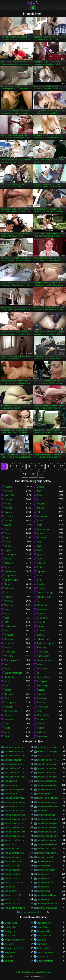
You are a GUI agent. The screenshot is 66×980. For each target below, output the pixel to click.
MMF (7, 622)
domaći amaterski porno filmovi (15, 828)
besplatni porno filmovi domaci (15, 777)
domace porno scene (47, 802)
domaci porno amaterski (32, 912)
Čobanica (9, 516)
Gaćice (40, 550)
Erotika (40, 635)
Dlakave (41, 567)
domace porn (11, 794)
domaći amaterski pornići (48, 819)
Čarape (8, 546)
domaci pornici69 (12, 899)
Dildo (7, 618)
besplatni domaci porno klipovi (15, 773)
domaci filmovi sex (13, 857)
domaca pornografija (47, 785)
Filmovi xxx (42, 944)
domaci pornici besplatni (48, 895)
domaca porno (11, 785)
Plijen (40, 525)
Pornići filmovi (44, 927)
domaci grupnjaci (45, 866)
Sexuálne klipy (44, 936)
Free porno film (44, 923)
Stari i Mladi (10, 677)
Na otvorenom (11, 580)
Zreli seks (42, 940)
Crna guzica (10, 703)
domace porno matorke (15, 802)
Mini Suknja (43, 686)
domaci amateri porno (15, 815)
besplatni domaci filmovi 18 (15, 764)
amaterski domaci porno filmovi (15, 751)
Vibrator (8, 648)
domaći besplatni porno (48, 836)
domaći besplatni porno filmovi (48, 840)
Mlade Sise (10, 495)
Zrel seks (9, 944)
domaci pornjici (44, 899)
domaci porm (10, 878)
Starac (7, 681)
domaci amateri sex (46, 815)
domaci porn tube (45, 883)
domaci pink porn (12, 874)
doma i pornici (11, 781)
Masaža (41, 664)
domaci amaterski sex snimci (15, 836)
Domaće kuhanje (45, 593)
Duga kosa (42, 694)
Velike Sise (42, 516)
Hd (38, 512)
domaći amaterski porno (15, 823)
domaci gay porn (45, 861)
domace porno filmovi (14, 798)
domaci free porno (13, 861)
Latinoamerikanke (45, 660)
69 (38, 673)
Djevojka (41, 563)
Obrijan (41, 508)
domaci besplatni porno (15, 840)
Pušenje (8, 487)
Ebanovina (42, 648)
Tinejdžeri (42, 504)
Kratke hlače (10, 626)
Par (39, 601)
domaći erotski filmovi (47, 844)
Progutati (9, 635)
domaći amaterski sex (15, 832)
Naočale (41, 690)
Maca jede (42, 669)
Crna (7, 593)
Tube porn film (44, 931)
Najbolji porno (11, 931)
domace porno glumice (48, 798)
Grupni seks (43, 652)
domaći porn (43, 878)
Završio (8, 525)
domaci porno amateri (15, 908)
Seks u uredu (11, 711)
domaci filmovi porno (14, 853)
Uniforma (41, 732)
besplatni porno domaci (48, 773)
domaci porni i (44, 887)
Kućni (33, 2)
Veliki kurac (10, 588)
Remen (41, 626)
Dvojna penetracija (13, 673)
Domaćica (9, 643)
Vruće (40, 559)
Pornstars (9, 601)
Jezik (7, 724)
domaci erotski (11, 844)
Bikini (7, 686)
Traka (7, 533)
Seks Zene (9, 961)
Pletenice (9, 715)
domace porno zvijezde (15, 811)
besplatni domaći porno (15, 768)
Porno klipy (10, 936)
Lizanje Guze (43, 677)
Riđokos (41, 588)
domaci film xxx (12, 849)
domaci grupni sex (13, 866)
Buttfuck (41, 495)
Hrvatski (41, 622)
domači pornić (11, 891)
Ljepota (8, 550)
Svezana (9, 694)
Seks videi (9, 957)
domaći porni (10, 887)
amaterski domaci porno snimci (48, 751)
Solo (39, 580)
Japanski (41, 571)
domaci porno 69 (12, 904)
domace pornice (45, 794)
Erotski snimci (11, 923)
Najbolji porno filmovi (14, 948)
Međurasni (42, 605)
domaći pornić (44, 891)
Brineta (40, 487)
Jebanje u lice (44, 639)
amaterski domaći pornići (15, 747)
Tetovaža (9, 605)
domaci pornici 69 (13, 895)
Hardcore (9, 491)
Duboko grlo (10, 555)
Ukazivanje (10, 571)
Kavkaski (41, 614)
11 (25, 474)
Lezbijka (8, 597)
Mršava (8, 559)
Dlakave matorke (45, 961)
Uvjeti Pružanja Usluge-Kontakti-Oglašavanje (33, 972)
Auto (7, 732)
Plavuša (8, 508)
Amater (41, 533)
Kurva (7, 567)
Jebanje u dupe (44, 597)
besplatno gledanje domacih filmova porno (48, 777)
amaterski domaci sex (15, 756)
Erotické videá (44, 948)
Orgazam (9, 707)
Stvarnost (9, 639)
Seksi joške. (43, 957)
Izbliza (7, 610)
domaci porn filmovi (13, 883)
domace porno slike (14, 806)
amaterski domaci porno (48, 747)
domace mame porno (47, 789)
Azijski (7, 538)
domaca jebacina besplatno (48, 781)
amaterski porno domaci (48, 756)
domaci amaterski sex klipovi (48, 832)
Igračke (41, 555)
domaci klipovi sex (13, 870)
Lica (39, 546)
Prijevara (9, 656)
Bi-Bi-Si (8, 614)
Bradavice (42, 698)
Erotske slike (10, 927)
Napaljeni (9, 563)
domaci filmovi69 (45, 857)
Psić (39, 500)
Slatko (40, 576)
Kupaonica (42, 703)
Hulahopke (42, 736)
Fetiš (7, 736)
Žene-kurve (43, 618)
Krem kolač (10, 652)
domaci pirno (43, 874)
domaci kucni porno (46, 870)
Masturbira (42, 610)
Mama (7, 529)
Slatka (40, 521)
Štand (7, 584)
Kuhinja (41, 728)
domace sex (43, 811)
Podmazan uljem (45, 643)
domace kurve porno (14, 789)
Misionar (8, 512)
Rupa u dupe (43, 656)
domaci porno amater (47, 904)
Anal (39, 542)
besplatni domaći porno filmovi (48, 768)
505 (33, 474)
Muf (6, 664)
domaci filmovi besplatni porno (48, 849)
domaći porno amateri (47, 908)
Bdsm (7, 669)
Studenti (41, 631)
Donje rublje (10, 576)
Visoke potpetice (12, 660)
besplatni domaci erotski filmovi (48, 760)
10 (62, 466)
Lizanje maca (43, 529)
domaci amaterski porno (48, 823)
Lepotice (8, 521)
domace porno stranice (48, 806)
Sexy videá (10, 953)
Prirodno (41, 584)
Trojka (7, 542)
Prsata (7, 504)
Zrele (7, 698)
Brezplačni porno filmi (15, 940)
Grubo (7, 728)
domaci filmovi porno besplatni (48, 853)
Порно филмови (45, 953)
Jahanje (8, 500)
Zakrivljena (42, 681)
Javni (40, 711)
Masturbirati (43, 538)
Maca (40, 491)
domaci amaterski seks (48, 828)
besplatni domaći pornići (48, 764)
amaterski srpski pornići (15, 760)
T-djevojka (42, 719)
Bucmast (41, 724)
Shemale (9, 719)
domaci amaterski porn (15, 819)
